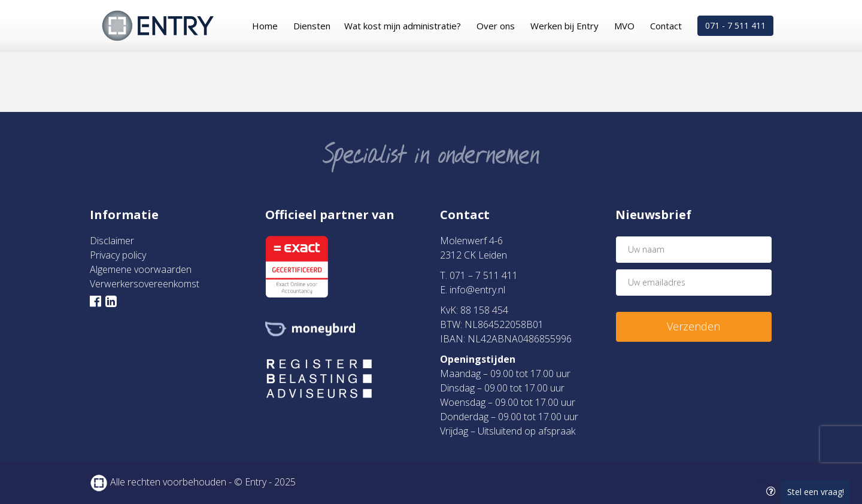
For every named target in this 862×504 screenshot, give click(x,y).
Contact (666, 26)
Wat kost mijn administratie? (403, 26)
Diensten (312, 26)
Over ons (496, 26)
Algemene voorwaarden (141, 269)
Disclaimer (112, 241)
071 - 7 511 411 (735, 25)
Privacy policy (118, 255)
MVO (624, 26)
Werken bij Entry (564, 26)
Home (265, 26)
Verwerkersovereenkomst (145, 284)
